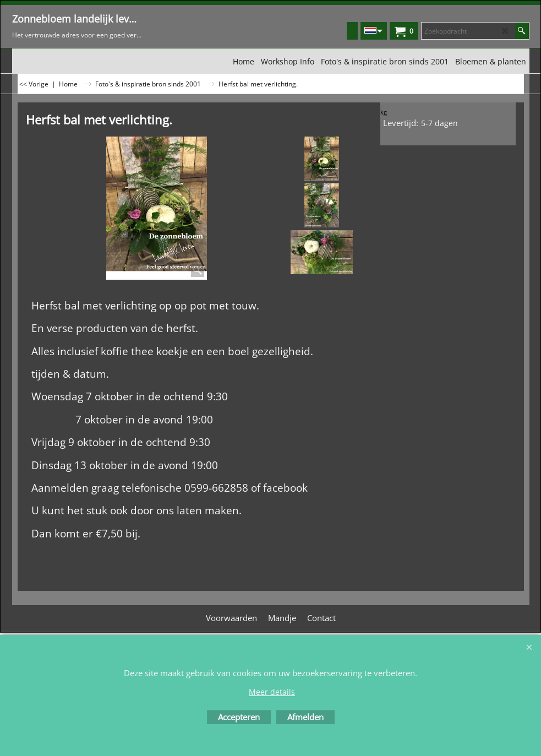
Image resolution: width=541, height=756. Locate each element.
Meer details (272, 692)
